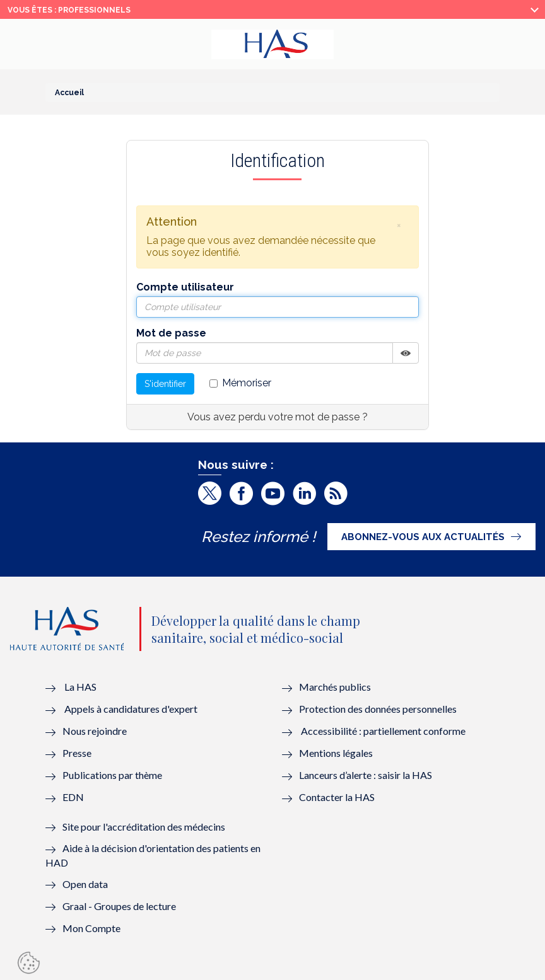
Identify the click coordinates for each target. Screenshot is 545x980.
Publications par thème (112, 775)
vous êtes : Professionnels (69, 10)
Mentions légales (336, 753)
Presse (77, 753)
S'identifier (165, 384)
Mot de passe (171, 333)
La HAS (80, 687)
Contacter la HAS (337, 797)
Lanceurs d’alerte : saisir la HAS (366, 775)
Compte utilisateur (185, 287)
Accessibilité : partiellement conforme (383, 731)
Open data (85, 884)
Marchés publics (336, 687)
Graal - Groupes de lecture (119, 906)
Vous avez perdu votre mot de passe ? (278, 417)
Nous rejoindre (95, 731)
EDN (73, 797)
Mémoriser (240, 383)
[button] (399, 225)
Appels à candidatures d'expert (131, 709)
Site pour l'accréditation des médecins (144, 827)
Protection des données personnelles (378, 709)
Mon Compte (91, 928)
